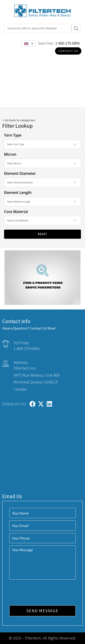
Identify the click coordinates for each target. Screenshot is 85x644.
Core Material (16, 212)
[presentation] (44, 593)
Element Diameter (20, 173)
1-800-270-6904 (67, 43)
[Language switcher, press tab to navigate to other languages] (28, 44)
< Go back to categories (19, 120)
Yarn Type (13, 135)
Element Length (18, 193)
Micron (10, 154)
